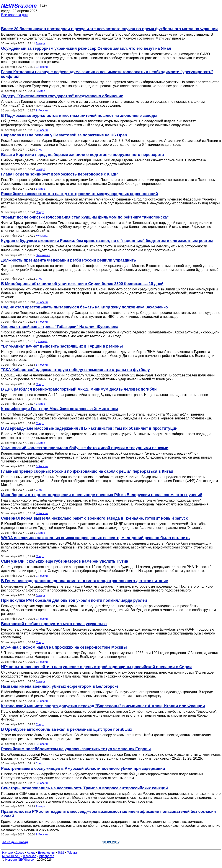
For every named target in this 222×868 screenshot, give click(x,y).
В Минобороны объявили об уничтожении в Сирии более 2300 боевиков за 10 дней (82, 284)
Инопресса (47, 856)
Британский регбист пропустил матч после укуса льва (54, 624)
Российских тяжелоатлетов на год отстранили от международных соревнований (80, 194)
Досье (20, 853)
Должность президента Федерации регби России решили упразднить (69, 260)
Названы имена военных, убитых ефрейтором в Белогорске (60, 686)
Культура (42, 236)
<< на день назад (15, 842)
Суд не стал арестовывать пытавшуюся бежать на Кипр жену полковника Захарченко (84, 307)
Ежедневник (47, 853)
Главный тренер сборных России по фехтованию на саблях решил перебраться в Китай (87, 471)
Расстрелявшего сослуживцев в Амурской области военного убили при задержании (83, 769)
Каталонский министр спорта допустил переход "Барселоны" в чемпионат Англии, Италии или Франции (103, 706)
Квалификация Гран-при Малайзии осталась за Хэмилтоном (60, 409)
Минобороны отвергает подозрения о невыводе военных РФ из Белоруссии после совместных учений (102, 495)
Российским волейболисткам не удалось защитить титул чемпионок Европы (76, 749)
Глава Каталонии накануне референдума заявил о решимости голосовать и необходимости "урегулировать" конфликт (107, 74)
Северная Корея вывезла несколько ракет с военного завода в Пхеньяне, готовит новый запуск (94, 518)
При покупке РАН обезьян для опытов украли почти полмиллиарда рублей (74, 600)
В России (42, 67)
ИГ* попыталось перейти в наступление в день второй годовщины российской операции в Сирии (96, 667)
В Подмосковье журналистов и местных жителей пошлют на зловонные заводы (79, 116)
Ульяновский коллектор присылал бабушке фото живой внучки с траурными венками (85, 448)
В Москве (30, 856)
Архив (31, 853)
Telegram (73, 853)
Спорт (40, 150)
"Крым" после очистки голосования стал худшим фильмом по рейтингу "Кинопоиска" (85, 217)
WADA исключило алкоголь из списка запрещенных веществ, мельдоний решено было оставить (95, 538)
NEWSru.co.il (11, 856)
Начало (7, 853)
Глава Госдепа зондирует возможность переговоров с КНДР (59, 174)
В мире (40, 43)
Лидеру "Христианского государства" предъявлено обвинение (62, 96)
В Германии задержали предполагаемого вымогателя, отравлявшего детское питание (85, 581)
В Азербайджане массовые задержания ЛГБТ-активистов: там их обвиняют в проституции (89, 428)
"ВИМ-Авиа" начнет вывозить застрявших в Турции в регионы (62, 346)
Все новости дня (14, 15)
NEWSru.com (19, 6)
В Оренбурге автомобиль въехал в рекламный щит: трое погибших (67, 729)
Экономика (43, 255)
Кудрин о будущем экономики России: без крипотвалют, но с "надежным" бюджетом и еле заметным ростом (107, 241)
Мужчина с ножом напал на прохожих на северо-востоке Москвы (64, 647)
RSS (61, 853)
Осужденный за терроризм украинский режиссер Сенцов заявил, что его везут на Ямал (86, 48)
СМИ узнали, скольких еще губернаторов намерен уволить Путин (65, 561)
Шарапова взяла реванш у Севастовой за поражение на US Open (64, 135)
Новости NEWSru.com (21, 860)
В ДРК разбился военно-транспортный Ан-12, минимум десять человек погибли (79, 389)
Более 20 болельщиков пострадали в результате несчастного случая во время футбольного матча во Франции (109, 29)
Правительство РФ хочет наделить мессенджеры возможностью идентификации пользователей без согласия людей (109, 814)
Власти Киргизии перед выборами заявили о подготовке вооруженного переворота (82, 155)
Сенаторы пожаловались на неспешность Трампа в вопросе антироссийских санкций (84, 788)
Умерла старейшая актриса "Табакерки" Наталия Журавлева (60, 327)
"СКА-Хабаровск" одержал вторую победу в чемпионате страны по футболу (75, 370)
